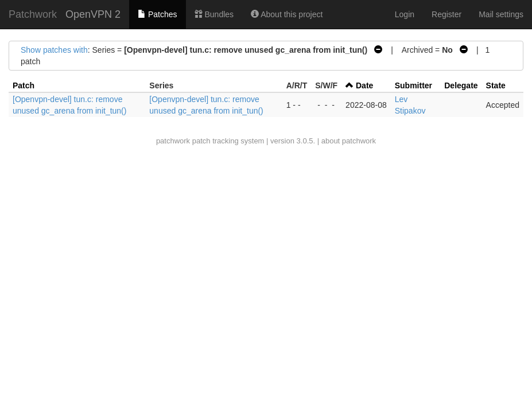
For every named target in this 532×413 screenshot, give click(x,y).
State (496, 85)
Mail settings (501, 14)
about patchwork (349, 141)
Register (446, 14)
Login (405, 14)
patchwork (173, 141)
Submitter (413, 85)
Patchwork (33, 14)
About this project (287, 14)
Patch (24, 85)
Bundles (214, 14)
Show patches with (54, 50)
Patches (157, 14)
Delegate (461, 85)
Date (364, 85)
